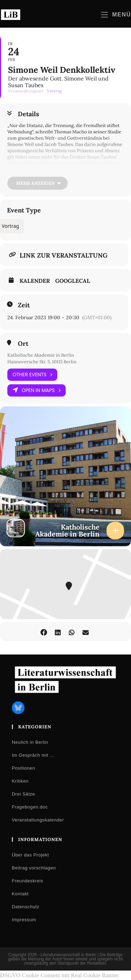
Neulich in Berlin (30, 742)
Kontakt (20, 894)
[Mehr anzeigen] (38, 183)
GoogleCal (73, 281)
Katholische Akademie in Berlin (41, 355)
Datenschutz (26, 907)
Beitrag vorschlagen (34, 868)
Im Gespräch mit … (33, 755)
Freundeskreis (28, 881)
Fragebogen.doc (30, 807)
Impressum (24, 920)
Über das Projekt (30, 855)
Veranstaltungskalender (38, 820)
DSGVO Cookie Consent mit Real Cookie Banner (60, 975)
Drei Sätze (24, 794)
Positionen (24, 768)
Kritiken (20, 781)
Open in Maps (37, 390)
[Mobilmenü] (116, 15)
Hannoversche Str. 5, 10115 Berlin (42, 362)
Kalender (35, 281)
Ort (23, 344)
